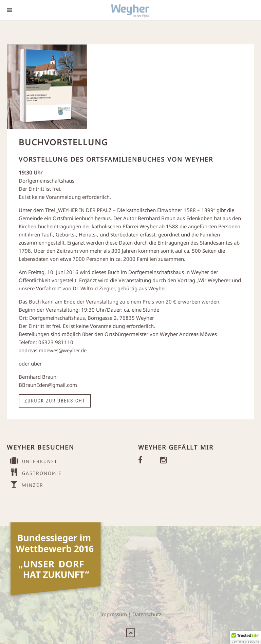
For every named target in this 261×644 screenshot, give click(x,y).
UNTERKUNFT (32, 461)
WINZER (25, 484)
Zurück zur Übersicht (55, 401)
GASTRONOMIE (34, 472)
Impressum (114, 614)
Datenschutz (147, 614)
